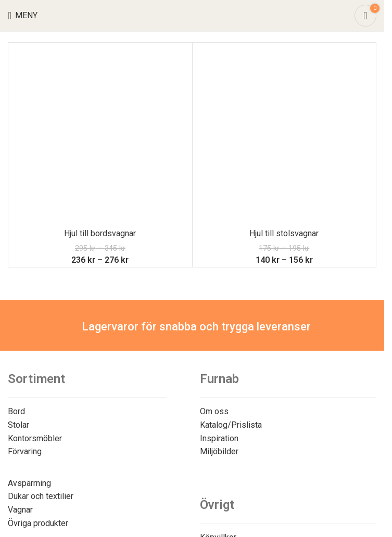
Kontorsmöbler (35, 438)
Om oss (214, 411)
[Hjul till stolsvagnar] (284, 135)
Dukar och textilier (41, 496)
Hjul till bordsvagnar (100, 233)
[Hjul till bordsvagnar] (100, 135)
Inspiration (219, 438)
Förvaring (25, 451)
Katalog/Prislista (231, 425)
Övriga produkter (38, 523)
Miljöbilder (219, 451)
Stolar (18, 425)
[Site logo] (192, 15)
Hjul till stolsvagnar (284, 233)
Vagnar (20, 510)
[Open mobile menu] (23, 16)
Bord (16, 411)
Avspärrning (29, 483)
